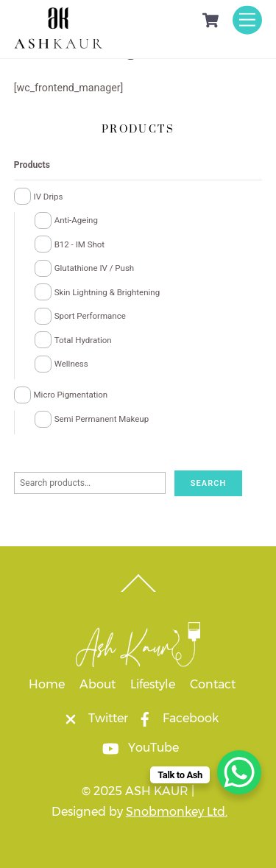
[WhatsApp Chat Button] (239, 772)
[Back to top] (138, 592)
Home (47, 684)
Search (209, 483)
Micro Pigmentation (71, 395)
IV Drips (49, 197)
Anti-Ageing (76, 220)
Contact (213, 684)
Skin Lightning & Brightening (107, 292)
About (98, 684)
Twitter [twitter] (92, 718)
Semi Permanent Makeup (102, 419)
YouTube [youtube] (137, 748)
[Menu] (247, 20)
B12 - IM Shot (79, 244)
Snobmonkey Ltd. (177, 812)
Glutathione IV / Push (95, 268)
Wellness (71, 364)
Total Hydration (83, 340)
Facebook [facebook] (174, 718)
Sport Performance (90, 316)
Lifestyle (153, 684)
